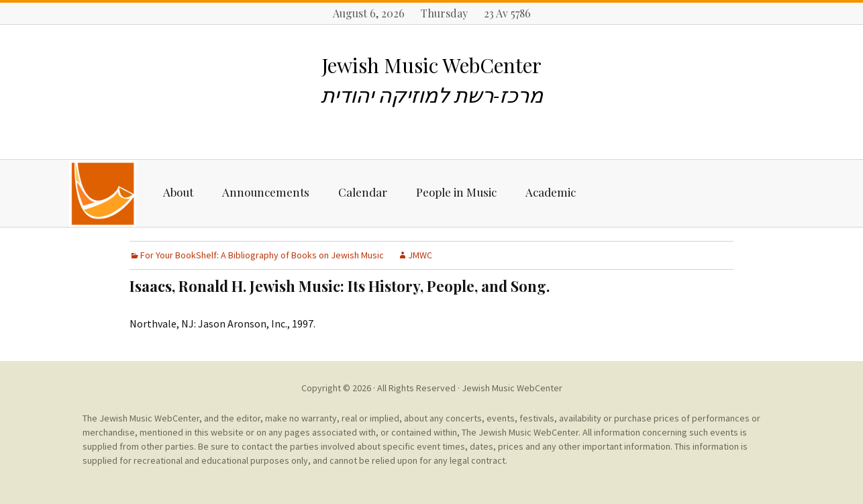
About (178, 192)
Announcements (266, 192)
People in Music (456, 192)
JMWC (420, 255)
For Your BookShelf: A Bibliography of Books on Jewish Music (262, 255)
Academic (551, 192)
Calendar (363, 192)
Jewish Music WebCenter (512, 388)
